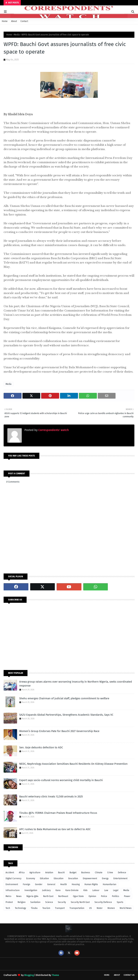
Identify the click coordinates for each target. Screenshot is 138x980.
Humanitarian (110, 884)
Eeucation (73, 878)
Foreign (27, 884)
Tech (8, 908)
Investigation (31, 890)
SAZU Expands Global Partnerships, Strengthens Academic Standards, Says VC (66, 715)
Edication (44, 878)
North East (48, 896)
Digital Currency (13, 878)
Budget (73, 873)
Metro (8, 896)
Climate (99, 873)
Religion (22, 902)
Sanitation (35, 902)
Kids (85, 890)
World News (126, 908)
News (19, 896)
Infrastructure (13, 890)
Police (104, 896)
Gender (39, 884)
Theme (55, 975)
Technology (20, 908)
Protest (9, 902)
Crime (110, 873)
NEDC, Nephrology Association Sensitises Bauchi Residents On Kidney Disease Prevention (73, 764)
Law (106, 890)
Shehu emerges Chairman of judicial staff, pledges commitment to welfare (64, 698)
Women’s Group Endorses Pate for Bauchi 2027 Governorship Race (59, 731)
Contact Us (129, 975)
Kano (58, 890)
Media (17, 35)
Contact (24, 21)
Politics (116, 896)
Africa (22, 873)
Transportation (77, 908)
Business (86, 873)
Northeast (63, 896)
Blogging (29, 975)
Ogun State (78, 896)
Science (49, 902)
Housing (76, 884)
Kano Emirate (72, 890)
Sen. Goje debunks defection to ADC (41, 747)
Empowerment (90, 878)
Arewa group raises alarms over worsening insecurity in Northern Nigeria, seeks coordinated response (76, 684)
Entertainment (120, 878)
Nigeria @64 (32, 896)
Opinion (92, 896)
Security (62, 902)
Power (127, 896)
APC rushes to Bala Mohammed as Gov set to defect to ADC (55, 829)
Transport (60, 908)
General (51, 884)
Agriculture (35, 873)
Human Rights (91, 884)
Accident (10, 873)
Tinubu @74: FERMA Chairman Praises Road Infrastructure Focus (58, 813)
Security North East (80, 902)
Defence (122, 873)
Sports (120, 902)
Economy (31, 878)
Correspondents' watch (53, 430)
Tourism (46, 908)
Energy (105, 878)
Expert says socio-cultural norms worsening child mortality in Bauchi (61, 780)
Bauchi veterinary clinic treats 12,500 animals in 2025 (51, 797)
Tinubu (34, 908)
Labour (96, 890)
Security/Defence (103, 902)
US (90, 908)
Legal (116, 890)
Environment (12, 884)
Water (100, 908)
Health (64, 884)
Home (5, 21)
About (14, 21)
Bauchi (61, 873)
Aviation (49, 873)
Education (59, 878)
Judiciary (46, 890)
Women (111, 908)
